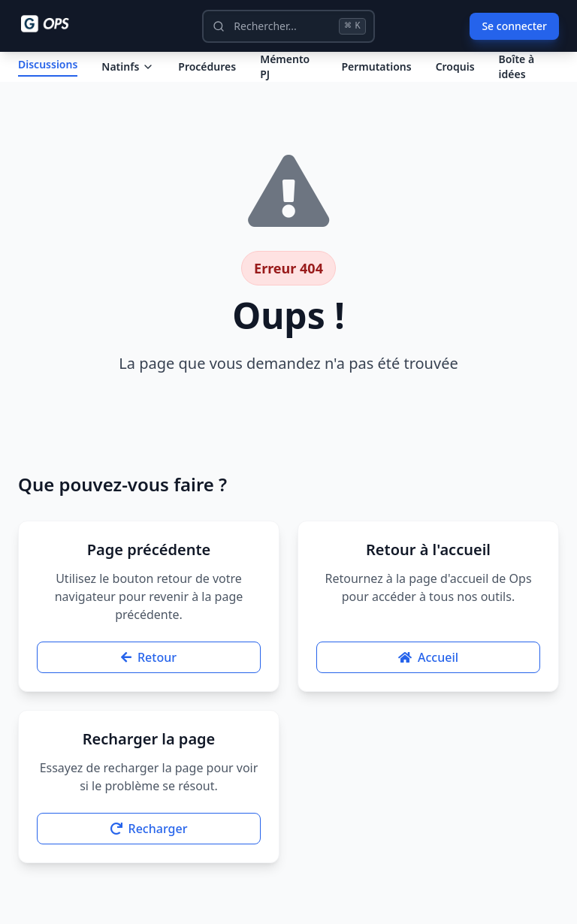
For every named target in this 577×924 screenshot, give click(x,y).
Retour (149, 682)
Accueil (428, 682)
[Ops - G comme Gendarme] (56, 24)
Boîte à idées (517, 79)
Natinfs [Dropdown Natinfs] (128, 79)
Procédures (207, 79)
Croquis (455, 79)
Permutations (376, 79)
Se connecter (514, 26)
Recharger (149, 853)
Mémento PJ (285, 79)
